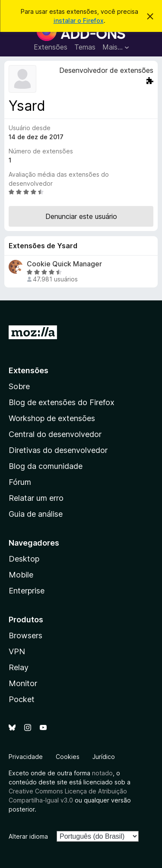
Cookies (68, 757)
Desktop (24, 559)
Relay (19, 667)
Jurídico (104, 757)
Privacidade (26, 757)
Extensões (51, 47)
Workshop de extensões (52, 418)
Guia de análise (36, 514)
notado (102, 773)
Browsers (25, 635)
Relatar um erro (36, 498)
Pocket (22, 699)
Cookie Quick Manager (64, 264)
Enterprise (27, 591)
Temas (85, 47)
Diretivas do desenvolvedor (58, 450)
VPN (17, 651)
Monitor (23, 683)
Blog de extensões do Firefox (62, 402)
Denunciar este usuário (81, 216)
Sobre (19, 386)
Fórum (20, 482)
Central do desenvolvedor (55, 434)
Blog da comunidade (46, 466)
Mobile (21, 575)
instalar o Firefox (79, 20)
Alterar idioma (28, 836)
